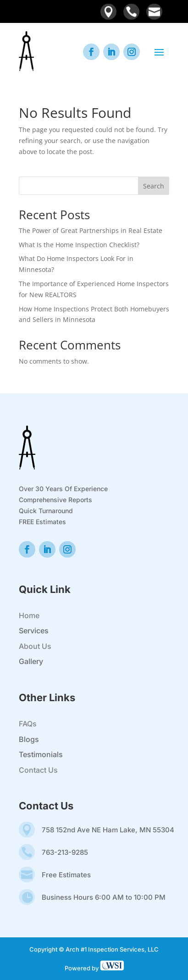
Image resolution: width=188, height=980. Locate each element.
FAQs (28, 724)
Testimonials (41, 754)
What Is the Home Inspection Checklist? (79, 245)
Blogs (29, 739)
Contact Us (38, 770)
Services (34, 631)
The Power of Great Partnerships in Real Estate (91, 230)
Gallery (31, 661)
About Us (35, 646)
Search (154, 186)
